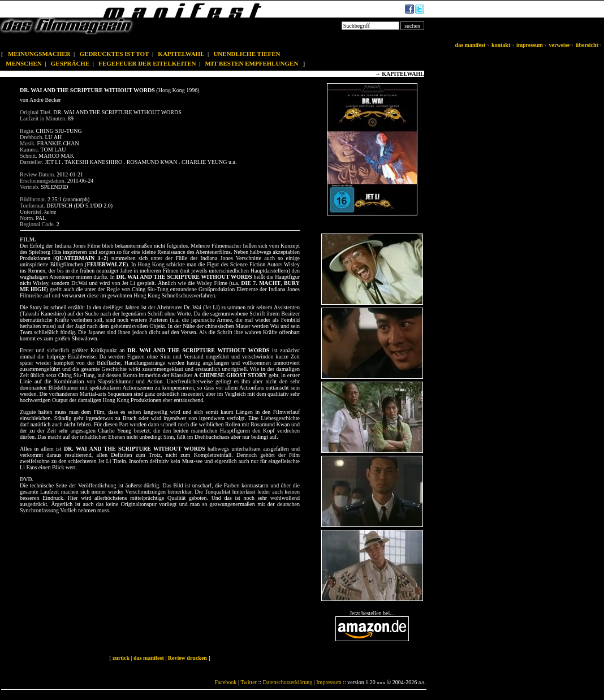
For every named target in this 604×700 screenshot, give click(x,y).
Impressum (329, 682)
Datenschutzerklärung (288, 682)
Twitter (249, 682)
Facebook (225, 682)
